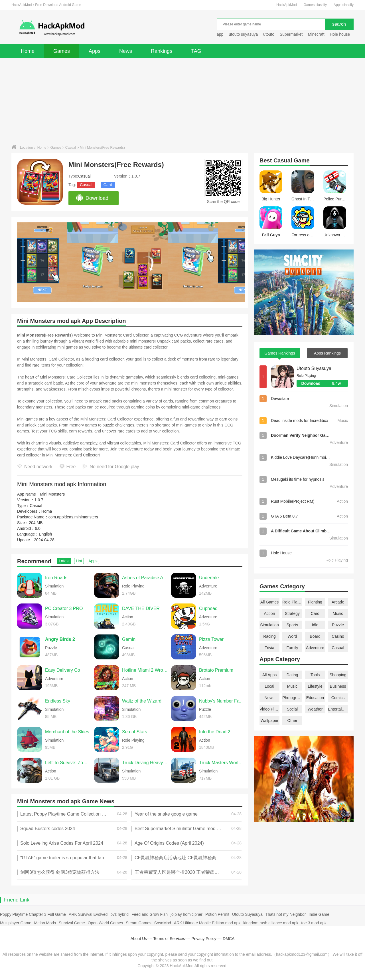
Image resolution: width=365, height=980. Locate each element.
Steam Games (138, 923)
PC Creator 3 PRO (64, 608)
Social (292, 709)
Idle (315, 625)
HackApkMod (286, 5)
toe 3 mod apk (314, 923)
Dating (292, 675)
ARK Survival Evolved (88, 914)
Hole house (340, 34)
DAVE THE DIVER (141, 608)
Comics (338, 698)
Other (292, 721)
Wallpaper (270, 721)
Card (108, 185)
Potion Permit (217, 914)
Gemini (129, 639)
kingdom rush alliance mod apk (271, 923)
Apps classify (344, 5)
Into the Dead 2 (215, 732)
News (126, 51)
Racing (269, 636)
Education (315, 698)
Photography (292, 698)
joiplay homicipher (186, 914)
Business (338, 686)
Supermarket (291, 34)
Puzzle (338, 625)
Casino (338, 636)
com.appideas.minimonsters (73, 517)
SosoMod (163, 923)
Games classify (315, 5)
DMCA (229, 939)
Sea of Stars (135, 732)
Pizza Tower (211, 639)
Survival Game (72, 923)
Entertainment (338, 709)
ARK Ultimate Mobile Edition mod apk (207, 923)
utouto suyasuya (243, 34)
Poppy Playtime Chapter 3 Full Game (33, 914)
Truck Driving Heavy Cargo (145, 763)
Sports (292, 625)
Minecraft (316, 34)
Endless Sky (58, 701)
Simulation (269, 625)
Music (338, 613)
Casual (71, 148)
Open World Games (105, 923)
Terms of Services (169, 939)
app (220, 34)
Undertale (209, 578)
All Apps (270, 675)
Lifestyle (315, 686)
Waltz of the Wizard (142, 701)
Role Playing (292, 602)
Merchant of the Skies (67, 732)
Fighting (315, 602)
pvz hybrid (119, 914)
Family (292, 648)
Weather (315, 709)
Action (270, 613)
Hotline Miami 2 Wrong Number (145, 670)
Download (92, 198)
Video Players (269, 709)
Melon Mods (45, 923)
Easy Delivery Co (63, 670)
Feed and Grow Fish (150, 914)
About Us (139, 939)
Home (28, 51)
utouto (269, 34)
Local (269, 686)
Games (62, 51)
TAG (196, 51)
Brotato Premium (216, 670)
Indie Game (319, 914)
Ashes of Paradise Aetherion (145, 578)
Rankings (162, 51)
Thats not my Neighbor (286, 914)
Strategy (292, 613)
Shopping (338, 675)
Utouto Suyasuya (314, 368)
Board (315, 636)
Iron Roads (56, 578)
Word (292, 636)
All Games (270, 602)
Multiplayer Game (16, 923)
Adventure (315, 648)
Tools (315, 675)
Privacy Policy (204, 939)
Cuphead (208, 608)
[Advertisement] (182, 101)
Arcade (338, 602)
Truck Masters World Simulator (222, 763)
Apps (95, 51)
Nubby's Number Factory (222, 701)
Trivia (269, 648)
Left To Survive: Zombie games (68, 763)
